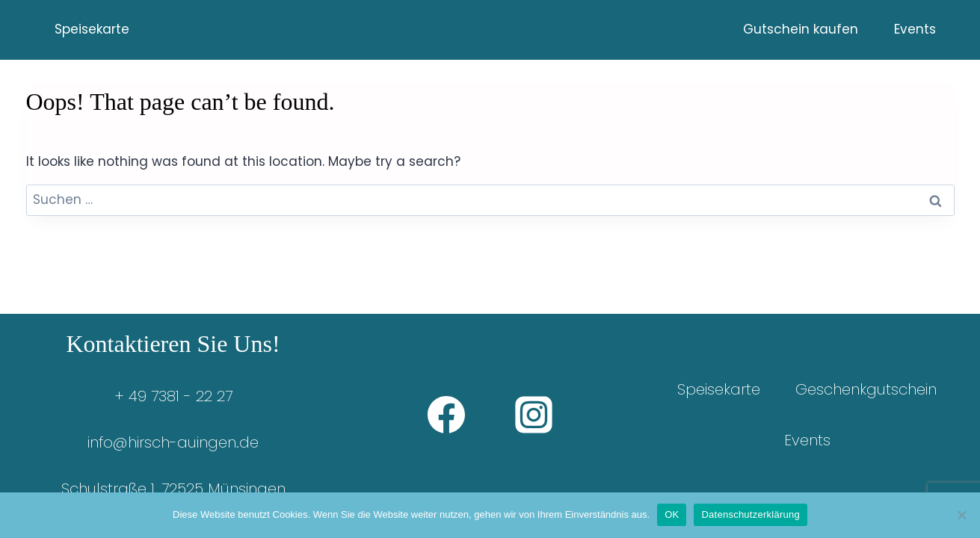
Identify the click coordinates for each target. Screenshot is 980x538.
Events (915, 29)
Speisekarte (92, 29)
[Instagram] (534, 415)
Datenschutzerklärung (750, 514)
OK (672, 514)
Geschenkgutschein (866, 389)
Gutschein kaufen (801, 29)
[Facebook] (446, 415)
